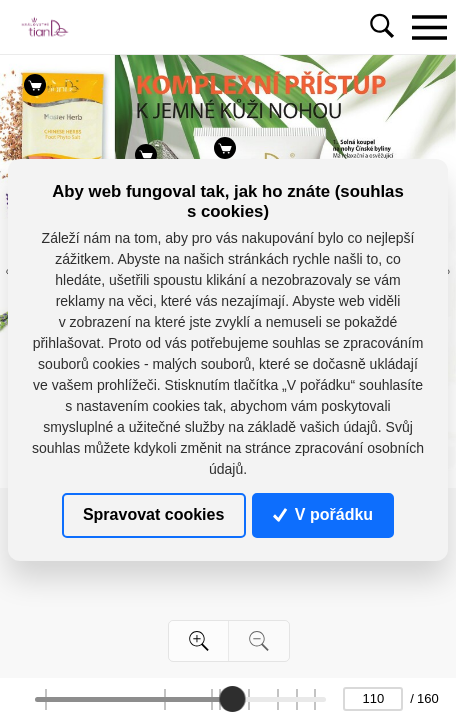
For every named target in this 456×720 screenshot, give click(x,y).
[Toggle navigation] (429, 27)
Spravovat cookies (153, 514)
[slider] (232, 699)
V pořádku (323, 514)
